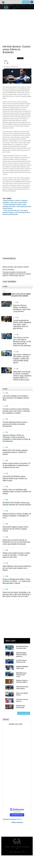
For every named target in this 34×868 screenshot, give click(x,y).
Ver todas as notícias (24, 713)
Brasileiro (6, 719)
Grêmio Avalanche (17, 822)
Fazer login (26, 2)
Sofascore (19, 819)
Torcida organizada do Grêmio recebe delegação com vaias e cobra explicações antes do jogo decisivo (17, 206)
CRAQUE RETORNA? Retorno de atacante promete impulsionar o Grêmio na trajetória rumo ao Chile (23, 7)
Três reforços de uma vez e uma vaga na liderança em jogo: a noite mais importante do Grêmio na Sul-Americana (16, 212)
